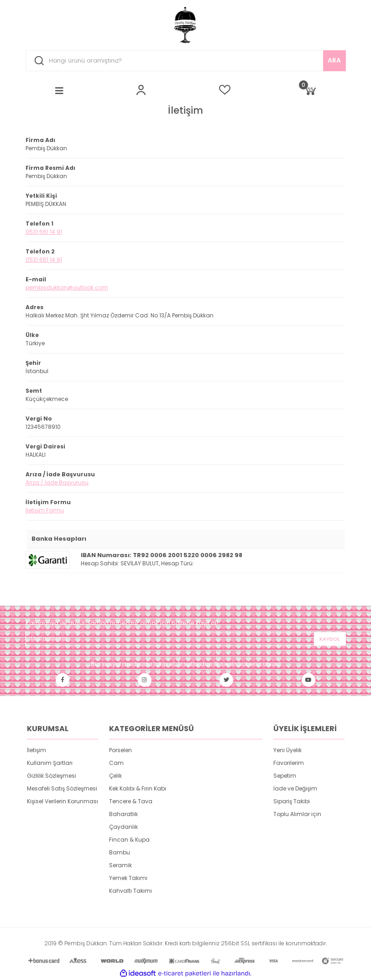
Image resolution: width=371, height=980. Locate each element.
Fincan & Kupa (129, 840)
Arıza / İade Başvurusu (57, 482)
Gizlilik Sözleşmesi (52, 776)
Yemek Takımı (128, 878)
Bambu (120, 852)
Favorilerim (289, 763)
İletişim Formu (45, 510)
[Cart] (310, 90)
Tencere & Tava (131, 801)
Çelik (115, 776)
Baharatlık (123, 814)
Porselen (120, 750)
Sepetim (285, 776)
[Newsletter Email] (186, 639)
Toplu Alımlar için (297, 814)
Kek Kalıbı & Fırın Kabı (138, 788)
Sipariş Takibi (292, 801)
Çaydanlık (123, 827)
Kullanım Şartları (50, 763)
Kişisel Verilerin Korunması (63, 801)
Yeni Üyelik (287, 750)
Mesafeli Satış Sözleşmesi (62, 788)
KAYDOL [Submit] (330, 639)
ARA (334, 60)
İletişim (37, 750)
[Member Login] (141, 90)
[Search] (186, 61)
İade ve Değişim (295, 788)
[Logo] (186, 25)
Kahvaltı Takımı (131, 891)
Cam (116, 763)
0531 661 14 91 (44, 232)
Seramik (120, 865)
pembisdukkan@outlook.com (67, 287)
